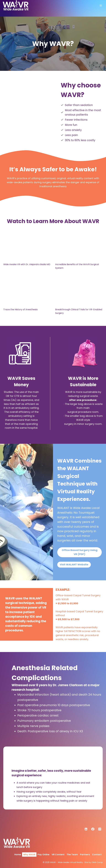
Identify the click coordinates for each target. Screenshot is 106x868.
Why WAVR (29, 855)
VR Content (58, 855)
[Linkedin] (86, 829)
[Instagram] (100, 829)
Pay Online (43, 855)
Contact (97, 855)
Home (18, 855)
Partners (85, 855)
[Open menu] (101, 5)
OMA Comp (97, 862)
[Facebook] (93, 829)
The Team (72, 855)
